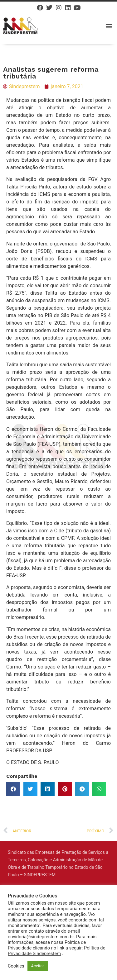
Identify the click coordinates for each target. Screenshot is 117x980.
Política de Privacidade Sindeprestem (56, 951)
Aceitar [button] (38, 966)
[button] (109, 26)
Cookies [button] (16, 966)
